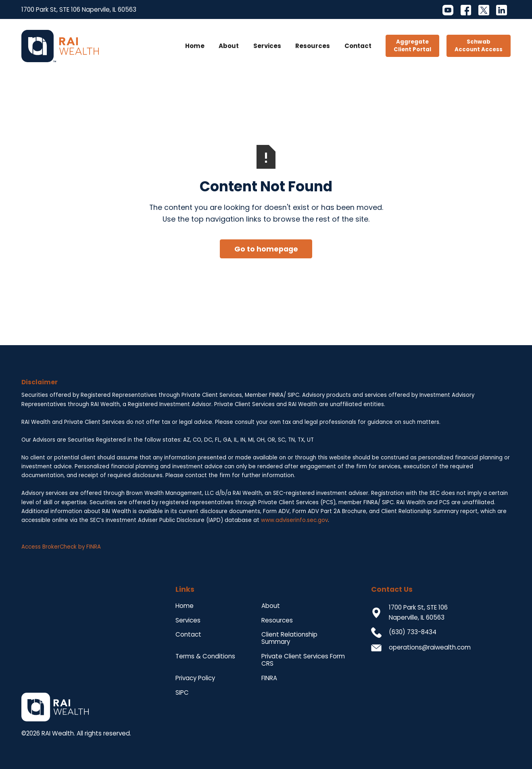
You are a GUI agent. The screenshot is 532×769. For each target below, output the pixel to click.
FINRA (269, 678)
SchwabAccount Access (479, 46)
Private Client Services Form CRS (303, 660)
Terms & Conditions (205, 656)
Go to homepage (266, 249)
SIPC (182, 693)
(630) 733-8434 (413, 632)
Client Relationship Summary (289, 638)
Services (267, 46)
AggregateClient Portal (412, 46)
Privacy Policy (195, 678)
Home (195, 46)
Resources (313, 46)
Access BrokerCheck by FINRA (61, 547)
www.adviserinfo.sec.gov (294, 520)
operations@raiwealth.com (430, 647)
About (229, 46)
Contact (358, 46)
